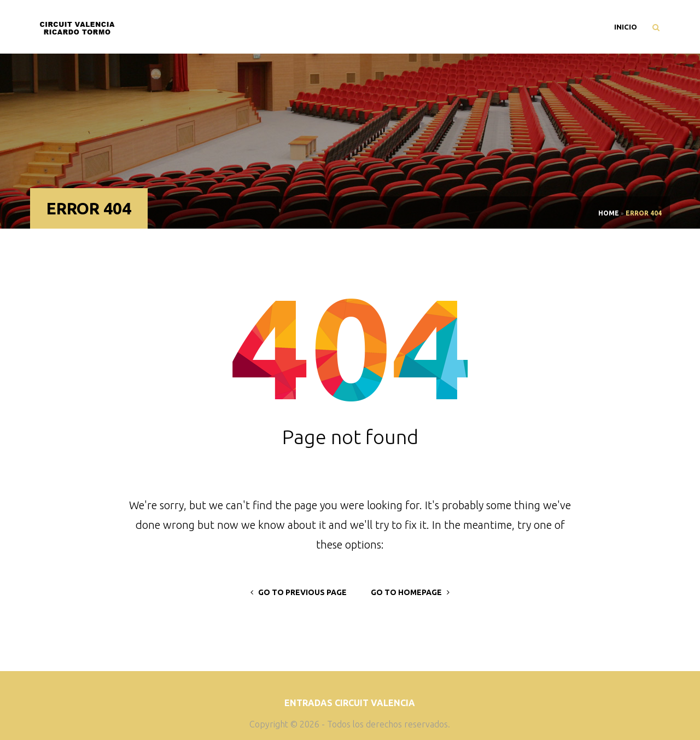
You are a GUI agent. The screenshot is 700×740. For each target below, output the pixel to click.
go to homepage (410, 592)
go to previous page (299, 592)
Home (609, 213)
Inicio (626, 27)
